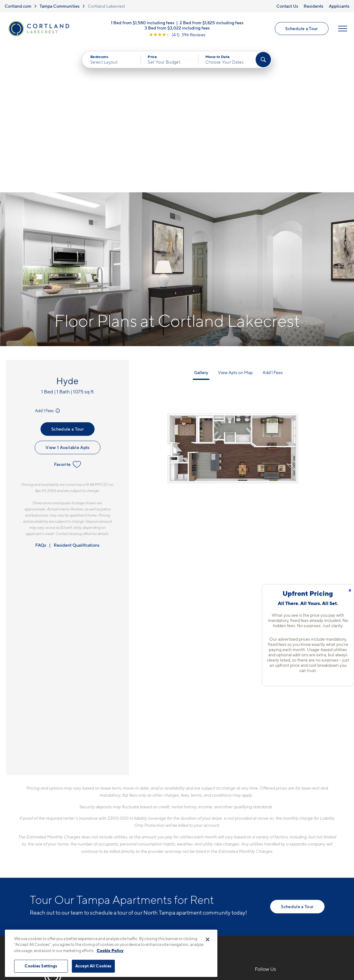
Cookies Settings (41, 966)
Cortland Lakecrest (106, 6)
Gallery (201, 226)
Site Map (204, 927)
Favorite (68, 318)
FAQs (41, 399)
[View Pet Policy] (173, 870)
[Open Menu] (342, 29)
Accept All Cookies (93, 966)
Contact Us (287, 6)
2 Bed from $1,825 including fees (212, 23)
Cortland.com (18, 6)
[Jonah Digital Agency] (310, 923)
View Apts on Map (235, 226)
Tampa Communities (60, 6)
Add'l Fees (48, 264)
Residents (313, 6)
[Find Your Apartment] (263, 61)
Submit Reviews (176, 927)
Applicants (339, 6)
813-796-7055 (138, 837)
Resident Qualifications (77, 399)
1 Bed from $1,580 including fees (143, 23)
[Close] (208, 939)
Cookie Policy (110, 951)
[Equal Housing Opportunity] (125, 870)
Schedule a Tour (301, 29)
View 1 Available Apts (67, 301)
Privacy (148, 927)
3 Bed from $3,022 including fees (177, 28)
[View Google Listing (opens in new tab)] (177, 35)
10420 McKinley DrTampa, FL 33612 (144, 851)
